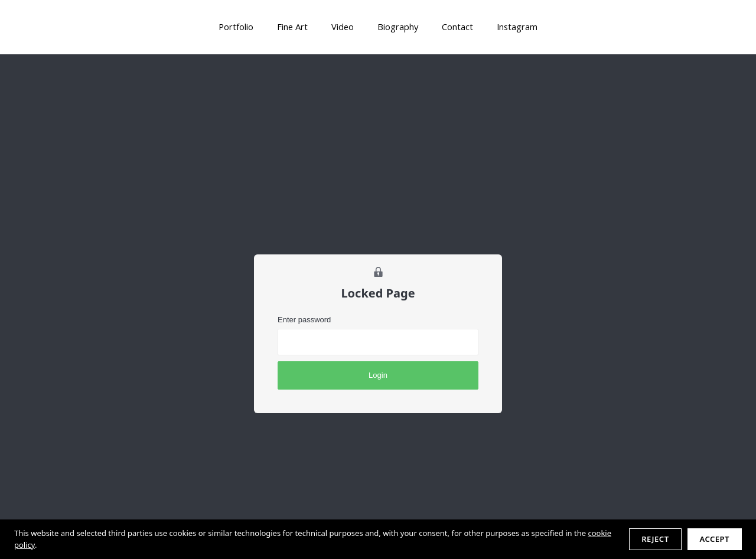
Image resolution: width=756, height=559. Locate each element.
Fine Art (292, 27)
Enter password (304, 320)
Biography (398, 27)
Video (343, 27)
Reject (655, 539)
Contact (457, 27)
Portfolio (236, 27)
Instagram (517, 27)
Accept (715, 539)
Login (378, 375)
